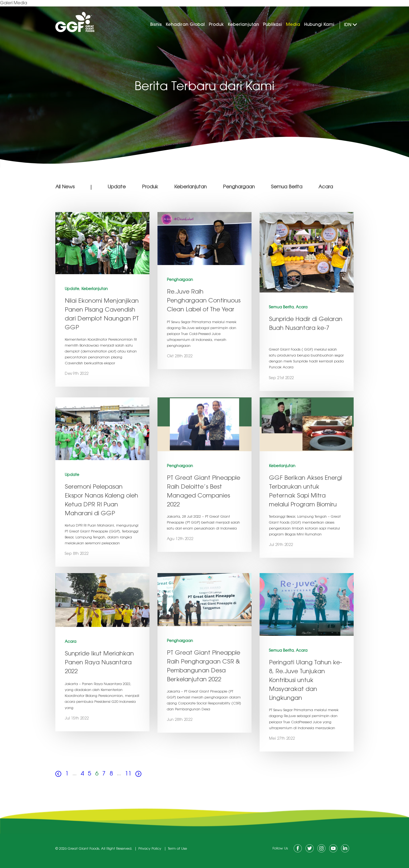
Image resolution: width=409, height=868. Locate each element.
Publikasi (272, 25)
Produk (216, 25)
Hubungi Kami (319, 25)
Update (117, 187)
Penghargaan (239, 187)
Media (293, 25)
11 (128, 774)
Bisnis (156, 25)
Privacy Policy (150, 849)
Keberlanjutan (243, 25)
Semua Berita (287, 187)
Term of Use (177, 849)
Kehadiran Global (185, 25)
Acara (326, 187)
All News (65, 187)
